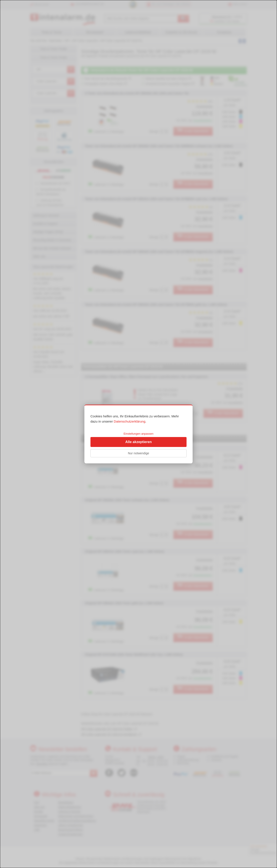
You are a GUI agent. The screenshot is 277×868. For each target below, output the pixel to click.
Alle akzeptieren (138, 442)
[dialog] (138, 434)
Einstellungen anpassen (138, 434)
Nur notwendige (138, 453)
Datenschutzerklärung (130, 421)
